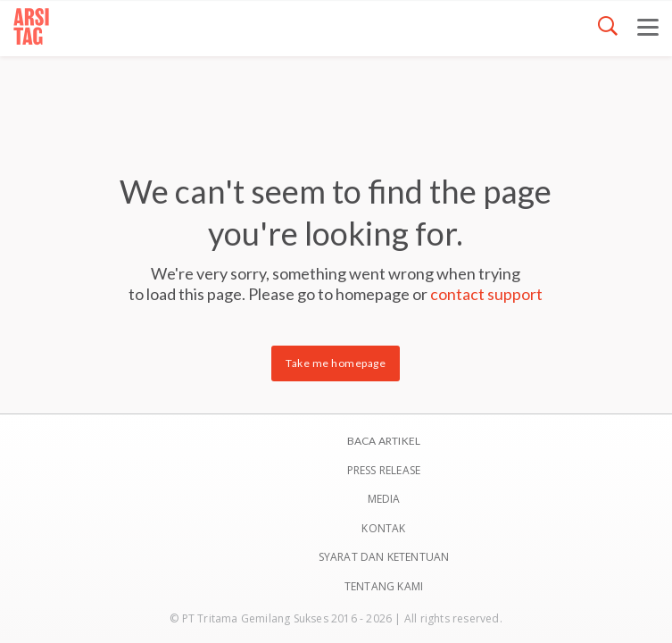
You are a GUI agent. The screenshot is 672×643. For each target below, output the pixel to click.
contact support (486, 294)
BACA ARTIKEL (384, 441)
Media (384, 499)
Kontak (383, 528)
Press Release (384, 470)
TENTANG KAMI (384, 586)
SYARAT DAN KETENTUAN (384, 557)
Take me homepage (336, 363)
